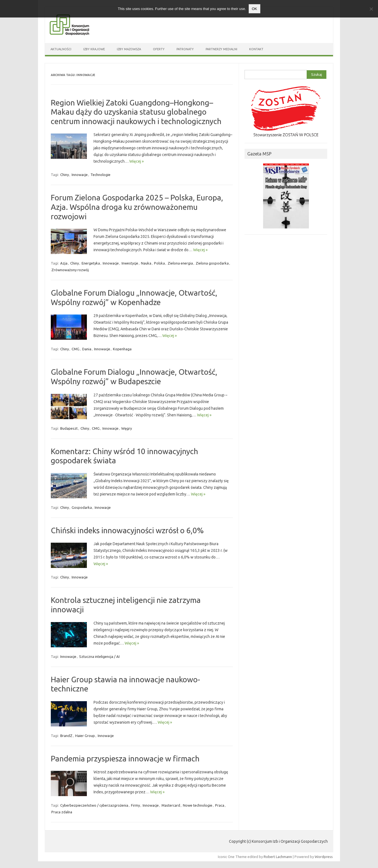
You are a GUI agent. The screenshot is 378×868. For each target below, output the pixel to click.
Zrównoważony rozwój (70, 270)
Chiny (65, 175)
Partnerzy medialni (221, 49)
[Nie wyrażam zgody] (371, 9)
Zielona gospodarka (212, 263)
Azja (64, 263)
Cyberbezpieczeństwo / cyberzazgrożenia (94, 805)
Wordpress (324, 857)
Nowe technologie (198, 805)
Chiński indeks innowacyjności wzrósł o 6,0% (127, 530)
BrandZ (66, 736)
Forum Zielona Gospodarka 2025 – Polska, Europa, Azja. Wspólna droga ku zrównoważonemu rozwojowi (137, 207)
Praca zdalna (62, 812)
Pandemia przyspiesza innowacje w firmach (125, 758)
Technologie (100, 175)
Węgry (127, 428)
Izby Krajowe (94, 49)
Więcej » (137, 161)
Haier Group (85, 736)
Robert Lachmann (278, 857)
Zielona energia (180, 263)
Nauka (146, 263)
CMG (75, 349)
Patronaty (185, 49)
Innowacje (80, 175)
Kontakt (256, 49)
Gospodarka (82, 507)
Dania (87, 349)
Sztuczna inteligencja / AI (99, 656)
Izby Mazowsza (129, 49)
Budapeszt (69, 428)
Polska (159, 263)
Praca (220, 805)
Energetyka (91, 263)
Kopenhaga (122, 349)
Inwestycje (130, 263)
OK (254, 9)
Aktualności (61, 49)
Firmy (135, 805)
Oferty (159, 49)
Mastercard (171, 805)
